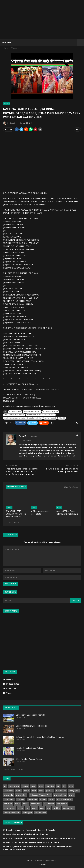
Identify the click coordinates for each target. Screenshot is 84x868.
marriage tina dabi (50, 418)
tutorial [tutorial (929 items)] (34, 808)
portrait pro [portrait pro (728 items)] (8, 803)
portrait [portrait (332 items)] (51, 799)
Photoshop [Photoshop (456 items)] (21, 799)
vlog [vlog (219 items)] (49, 808)
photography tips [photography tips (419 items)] (60, 795)
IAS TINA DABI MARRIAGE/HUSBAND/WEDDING (41, 415)
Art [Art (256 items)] (5, 786)
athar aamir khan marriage (32, 411)
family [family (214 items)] (71, 786)
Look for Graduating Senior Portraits (30, 748)
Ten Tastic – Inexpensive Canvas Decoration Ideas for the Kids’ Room (45, 838)
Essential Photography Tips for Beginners (31, 725)
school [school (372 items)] (25, 803)
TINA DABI (62, 418)
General (10, 679)
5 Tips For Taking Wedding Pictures (29, 759)
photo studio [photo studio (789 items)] (32, 799)
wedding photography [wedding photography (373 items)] (12, 812)
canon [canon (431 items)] (33, 786)
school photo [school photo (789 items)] (36, 803)
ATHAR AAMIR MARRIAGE (51, 411)
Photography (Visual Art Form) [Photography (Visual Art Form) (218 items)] (40, 795)
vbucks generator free (16, 846)
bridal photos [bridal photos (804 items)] (14, 786)
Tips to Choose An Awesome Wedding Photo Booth (36, 842)
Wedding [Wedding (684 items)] (57, 808)
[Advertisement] (42, 19)
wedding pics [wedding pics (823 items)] (27, 812)
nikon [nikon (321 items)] (34, 790)
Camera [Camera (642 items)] (25, 786)
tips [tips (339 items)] (27, 808)
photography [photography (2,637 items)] (9, 795)
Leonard (10, 834)
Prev (9, 522)
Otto (8, 838)
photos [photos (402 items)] (72, 795)
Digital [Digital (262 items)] (41, 786)
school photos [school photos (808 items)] (49, 803)
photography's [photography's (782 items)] (21, 795)
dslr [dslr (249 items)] (64, 786)
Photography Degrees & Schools (40, 830)
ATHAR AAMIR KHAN (15, 411)
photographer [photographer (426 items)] (74, 790)
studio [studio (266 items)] (20, 808)
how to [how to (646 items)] (26, 790)
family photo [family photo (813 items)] (9, 790)
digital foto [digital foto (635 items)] (50, 786)
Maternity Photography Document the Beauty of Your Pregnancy (40, 737)
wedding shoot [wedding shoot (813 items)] (41, 812)
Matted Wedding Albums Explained (33, 834)
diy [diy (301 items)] (58, 786)
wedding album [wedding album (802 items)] (69, 808)
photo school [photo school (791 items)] (9, 799)
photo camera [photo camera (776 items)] (61, 790)
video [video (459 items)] (42, 808)
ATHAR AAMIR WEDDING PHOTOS (14, 415)
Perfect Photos (13, 684)
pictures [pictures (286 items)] (43, 799)
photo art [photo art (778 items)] (49, 790)
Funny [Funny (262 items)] (18, 790)
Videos (7, 103)
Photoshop (11, 688)
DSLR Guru (7, 42)
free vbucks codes (14, 830)
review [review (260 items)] (17, 803)
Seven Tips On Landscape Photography (31, 715)
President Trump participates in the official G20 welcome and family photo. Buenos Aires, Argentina (22, 471)
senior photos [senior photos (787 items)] (62, 803)
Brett (8, 842)
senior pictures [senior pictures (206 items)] (10, 808)
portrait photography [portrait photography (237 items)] (64, 799)
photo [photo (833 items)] (41, 790)
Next (16, 522)
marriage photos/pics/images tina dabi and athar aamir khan (23, 418)
